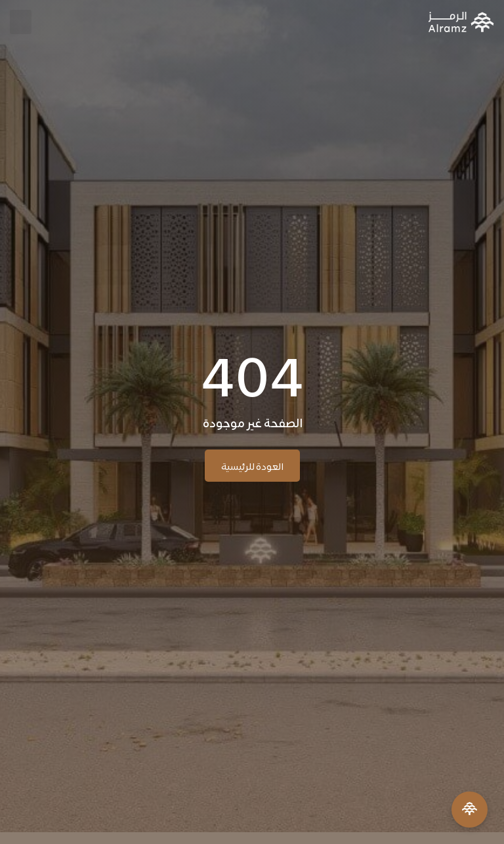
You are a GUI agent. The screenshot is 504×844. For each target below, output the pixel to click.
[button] (21, 22)
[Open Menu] (470, 810)
